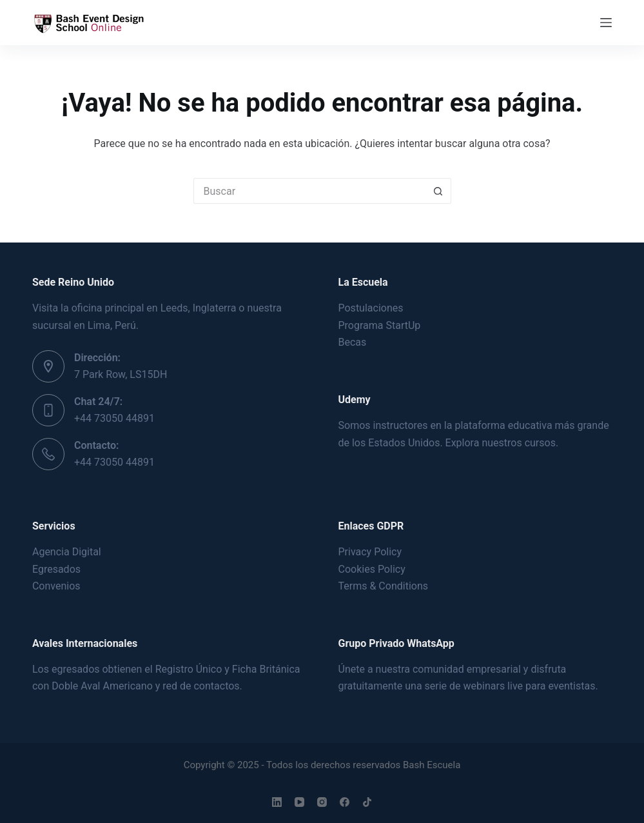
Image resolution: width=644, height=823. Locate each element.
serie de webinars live (474, 686)
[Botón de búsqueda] (438, 191)
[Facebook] (345, 802)
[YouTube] (299, 802)
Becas (353, 342)
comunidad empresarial (467, 669)
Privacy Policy (370, 552)
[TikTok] (367, 802)
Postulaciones (371, 308)
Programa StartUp (380, 325)
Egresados (56, 569)
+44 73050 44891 (114, 418)
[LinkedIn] (277, 802)
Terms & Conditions (384, 586)
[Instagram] (322, 802)
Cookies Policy (372, 569)
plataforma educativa (503, 425)
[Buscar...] (309, 191)
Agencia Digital (67, 552)
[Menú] (606, 23)
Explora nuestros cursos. (502, 443)
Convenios (56, 586)
